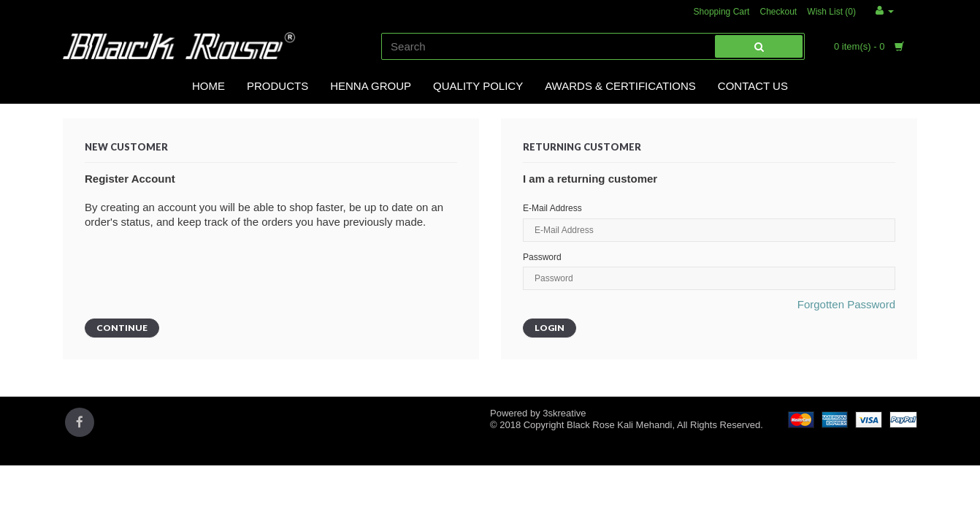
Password (542, 257)
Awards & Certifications (620, 86)
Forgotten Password (846, 304)
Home (208, 86)
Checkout (778, 12)
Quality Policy (478, 86)
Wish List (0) (831, 12)
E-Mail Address (552, 208)
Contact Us (753, 86)
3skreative (564, 413)
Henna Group (371, 86)
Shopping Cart (722, 12)
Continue (122, 328)
